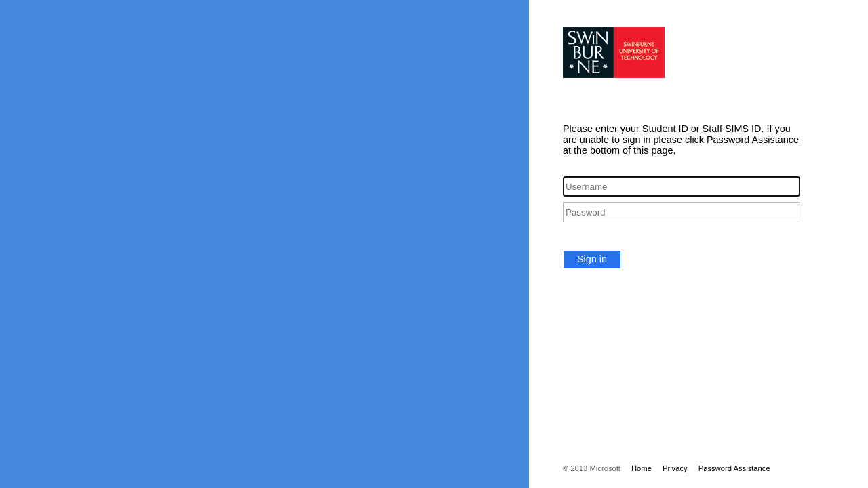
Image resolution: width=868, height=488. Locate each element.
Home (642, 468)
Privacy (675, 468)
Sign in (592, 259)
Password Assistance (734, 468)
